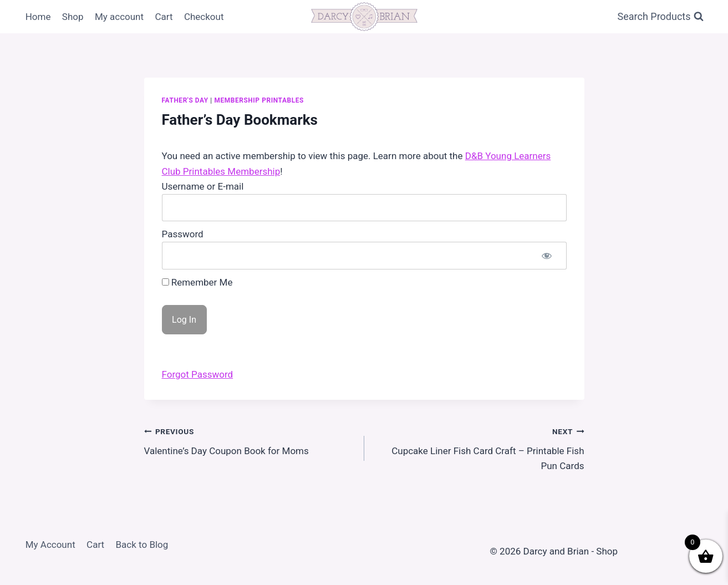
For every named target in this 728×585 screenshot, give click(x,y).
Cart (164, 17)
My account (119, 17)
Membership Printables (259, 100)
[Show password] (547, 255)
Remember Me (197, 282)
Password (183, 234)
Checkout (204, 17)
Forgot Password (198, 374)
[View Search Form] (661, 17)
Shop (73, 17)
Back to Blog (142, 545)
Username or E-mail (203, 186)
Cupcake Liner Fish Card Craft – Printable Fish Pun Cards (479, 447)
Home (38, 17)
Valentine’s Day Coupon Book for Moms (250, 440)
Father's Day (185, 100)
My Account (50, 545)
